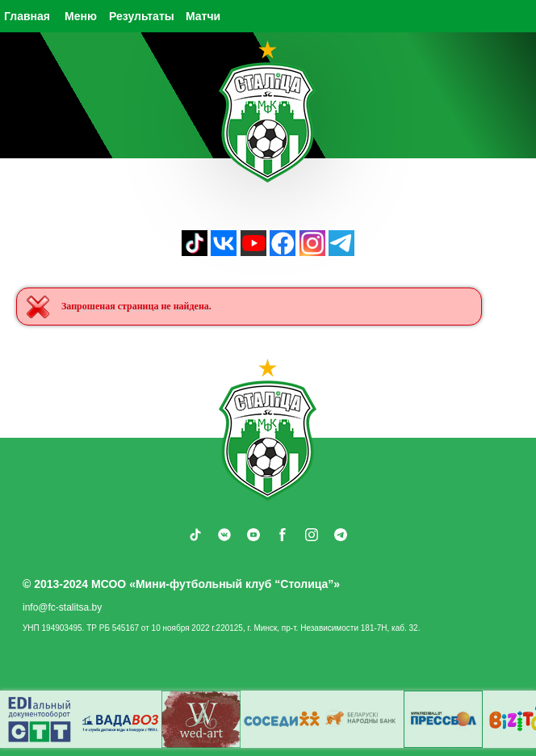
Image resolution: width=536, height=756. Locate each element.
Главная (27, 16)
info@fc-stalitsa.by (62, 607)
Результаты (142, 16)
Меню (81, 16)
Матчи (203, 16)
